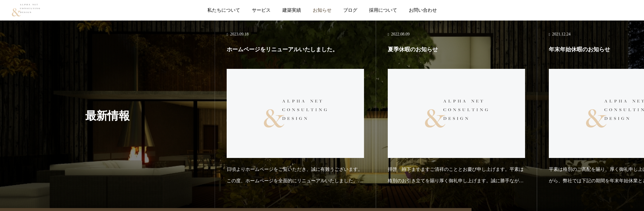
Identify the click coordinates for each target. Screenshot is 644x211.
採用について (383, 10)
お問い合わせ (423, 10)
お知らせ (322, 10)
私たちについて (224, 10)
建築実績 (292, 10)
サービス (261, 10)
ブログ (350, 10)
